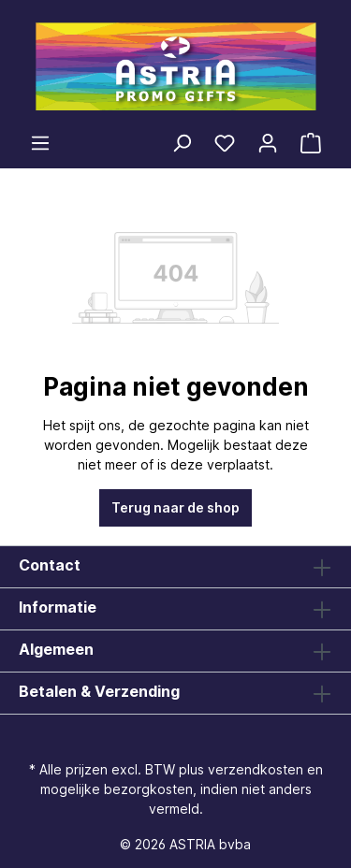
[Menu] (40, 143)
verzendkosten (256, 769)
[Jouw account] (268, 143)
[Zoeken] (182, 143)
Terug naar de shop (175, 507)
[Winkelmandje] (311, 143)
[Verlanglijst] (225, 143)
